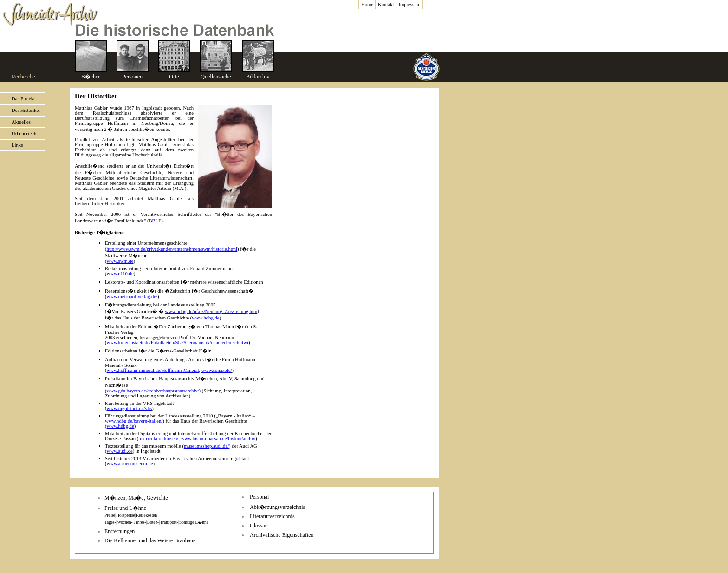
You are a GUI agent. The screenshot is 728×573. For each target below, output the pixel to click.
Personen (132, 77)
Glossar (258, 526)
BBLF (155, 221)
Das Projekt (23, 99)
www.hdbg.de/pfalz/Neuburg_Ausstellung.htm (211, 311)
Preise (110, 515)
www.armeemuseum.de (130, 464)
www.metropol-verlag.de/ (132, 296)
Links (17, 145)
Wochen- (125, 522)
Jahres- (140, 522)
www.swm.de (120, 261)
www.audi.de (120, 451)
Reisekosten (146, 515)
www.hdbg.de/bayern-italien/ (134, 421)
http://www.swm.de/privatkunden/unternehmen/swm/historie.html (172, 249)
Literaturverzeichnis (272, 516)
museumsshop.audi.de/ (206, 446)
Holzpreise (125, 515)
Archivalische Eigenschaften (282, 535)
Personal (259, 497)
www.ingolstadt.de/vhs (130, 408)
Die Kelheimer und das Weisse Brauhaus (150, 540)
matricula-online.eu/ (158, 439)
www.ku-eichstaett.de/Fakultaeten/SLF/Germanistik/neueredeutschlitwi (178, 342)
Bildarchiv (258, 77)
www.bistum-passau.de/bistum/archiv (218, 439)
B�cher (91, 77)
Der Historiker (26, 110)
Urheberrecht (25, 133)
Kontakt (386, 4)
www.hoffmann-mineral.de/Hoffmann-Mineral (153, 370)
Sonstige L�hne (194, 522)
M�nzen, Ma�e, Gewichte (136, 498)
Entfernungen (120, 531)
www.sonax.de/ (217, 370)
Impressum (409, 4)
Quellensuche (216, 77)
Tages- (110, 522)
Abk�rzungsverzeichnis (277, 507)
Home (367, 4)
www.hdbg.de (205, 318)
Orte (174, 77)
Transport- (169, 522)
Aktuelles (21, 122)
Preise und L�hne (125, 508)
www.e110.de (120, 274)
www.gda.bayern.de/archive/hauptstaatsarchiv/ (153, 391)
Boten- (153, 522)
